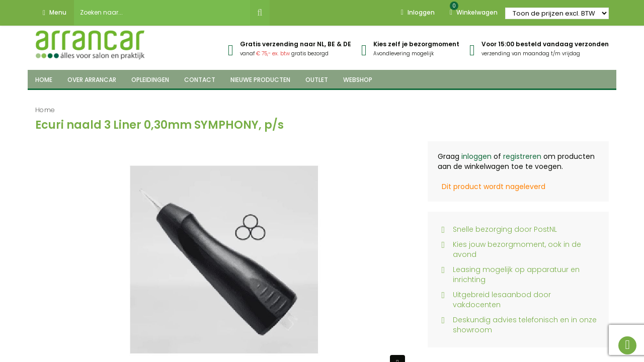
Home (45, 110)
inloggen (476, 156)
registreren (522, 156)
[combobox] (162, 13)
